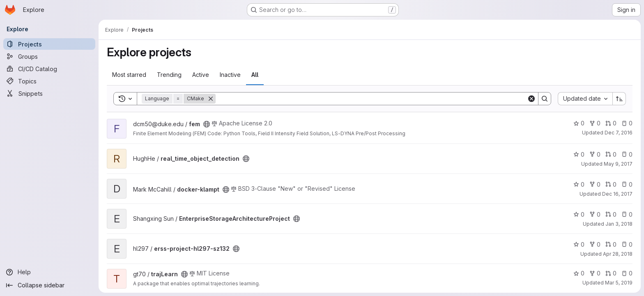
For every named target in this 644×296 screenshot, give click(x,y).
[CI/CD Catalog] (49, 69)
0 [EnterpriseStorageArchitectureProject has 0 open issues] (627, 214)
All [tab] (255, 75)
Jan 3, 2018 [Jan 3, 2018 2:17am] (619, 224)
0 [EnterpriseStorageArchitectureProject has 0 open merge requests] (611, 214)
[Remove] (211, 99)
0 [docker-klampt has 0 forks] (595, 184)
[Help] (49, 272)
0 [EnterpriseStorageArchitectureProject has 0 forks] (595, 214)
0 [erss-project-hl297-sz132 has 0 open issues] (627, 244)
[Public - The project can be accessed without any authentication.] (207, 124)
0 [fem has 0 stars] (579, 123)
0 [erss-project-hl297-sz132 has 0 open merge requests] (611, 244)
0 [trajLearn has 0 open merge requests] (611, 273)
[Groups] (49, 56)
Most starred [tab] (129, 75)
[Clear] (531, 99)
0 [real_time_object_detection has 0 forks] (595, 154)
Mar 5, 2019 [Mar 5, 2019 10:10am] (619, 283)
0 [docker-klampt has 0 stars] (579, 184)
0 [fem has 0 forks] (595, 123)
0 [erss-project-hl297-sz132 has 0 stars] (579, 244)
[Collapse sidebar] (49, 285)
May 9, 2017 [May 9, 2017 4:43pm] (618, 164)
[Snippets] (49, 93)
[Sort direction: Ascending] (619, 99)
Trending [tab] (169, 75)
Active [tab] (201, 75)
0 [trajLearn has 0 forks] (595, 273)
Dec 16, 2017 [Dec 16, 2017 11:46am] (617, 194)
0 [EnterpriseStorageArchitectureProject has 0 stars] (579, 214)
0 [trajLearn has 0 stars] (579, 273)
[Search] (371, 99)
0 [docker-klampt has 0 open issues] (627, 184)
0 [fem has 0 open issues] (627, 123)
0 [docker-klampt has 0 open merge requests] (611, 184)
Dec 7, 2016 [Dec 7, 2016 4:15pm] (619, 133)
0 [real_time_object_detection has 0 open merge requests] (611, 154)
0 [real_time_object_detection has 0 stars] (579, 154)
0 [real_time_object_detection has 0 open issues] (627, 154)
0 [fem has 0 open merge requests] (611, 123)
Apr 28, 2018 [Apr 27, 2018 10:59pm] (618, 254)
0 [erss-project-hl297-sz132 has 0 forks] (595, 244)
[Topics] (49, 81)
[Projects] (49, 44)
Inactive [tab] (230, 75)
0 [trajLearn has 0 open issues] (627, 273)
